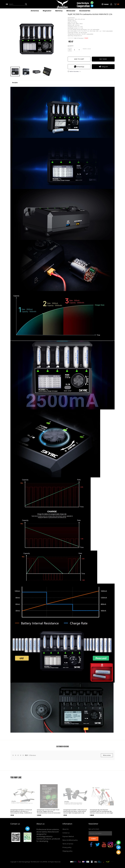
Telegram (103, 67)
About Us (66, 829)
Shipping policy (67, 851)
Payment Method (68, 836)
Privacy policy (67, 847)
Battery (59, 11)
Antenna (35, 11)
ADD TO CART (79, 59)
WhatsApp (79, 67)
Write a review (107, 755)
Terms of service (68, 844)
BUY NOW (103, 59)
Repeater (47, 11)
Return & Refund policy (70, 840)
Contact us (66, 833)
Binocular (71, 11)
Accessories (85, 11)
